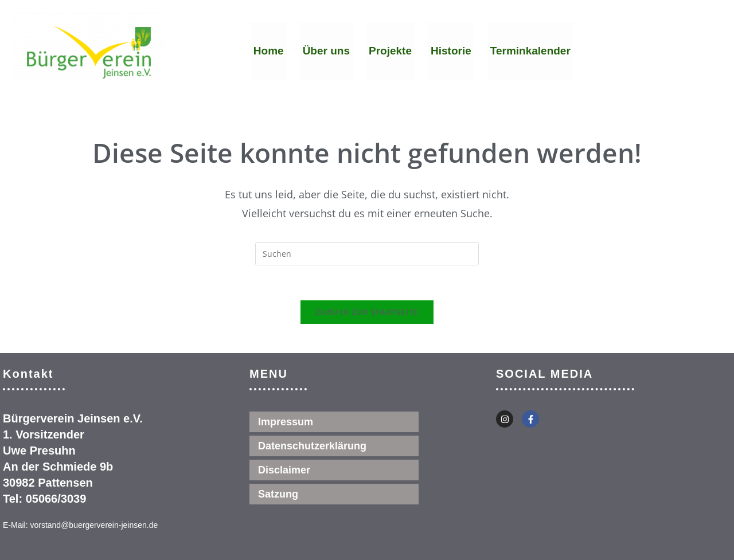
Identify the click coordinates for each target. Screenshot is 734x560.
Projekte (390, 51)
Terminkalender (530, 51)
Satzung (278, 494)
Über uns (326, 51)
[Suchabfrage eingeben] (367, 254)
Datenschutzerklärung (312, 446)
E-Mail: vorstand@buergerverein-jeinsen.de (80, 525)
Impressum (286, 422)
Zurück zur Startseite (367, 312)
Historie (451, 51)
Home (269, 51)
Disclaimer (284, 470)
